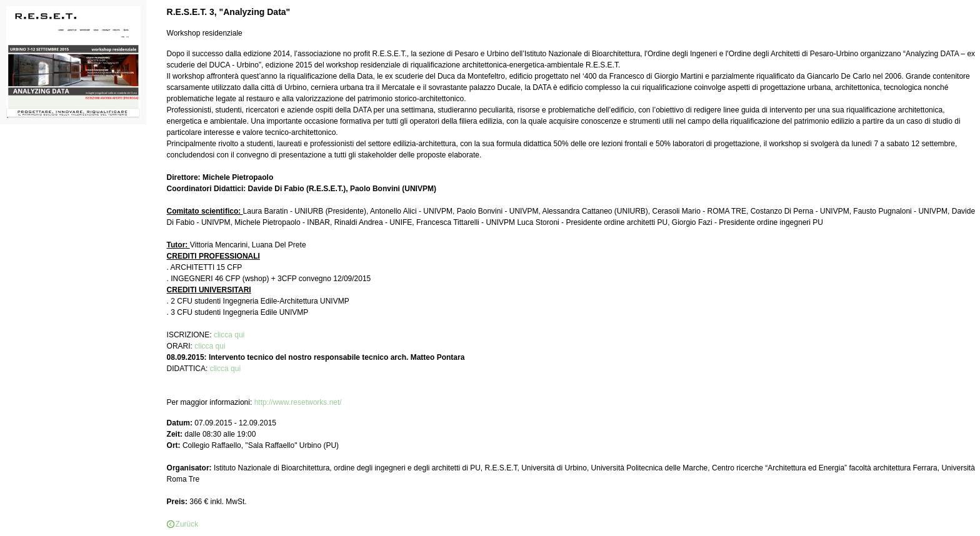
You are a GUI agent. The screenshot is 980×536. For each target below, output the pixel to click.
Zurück (187, 524)
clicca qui (229, 335)
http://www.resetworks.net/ (298, 402)
